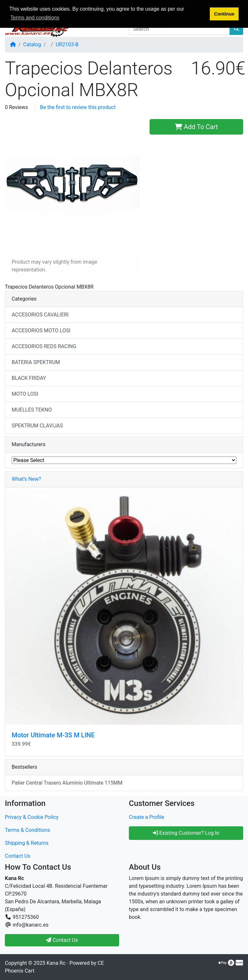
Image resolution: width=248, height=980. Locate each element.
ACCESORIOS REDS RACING (44, 346)
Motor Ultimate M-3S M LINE (53, 735)
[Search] (179, 29)
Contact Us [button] (62, 940)
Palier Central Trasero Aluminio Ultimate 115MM (67, 783)
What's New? (26, 479)
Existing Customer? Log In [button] (186, 833)
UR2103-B (67, 44)
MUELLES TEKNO (32, 410)
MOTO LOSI (25, 394)
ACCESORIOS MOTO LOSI (41, 330)
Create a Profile (147, 817)
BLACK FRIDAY (29, 378)
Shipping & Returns (27, 843)
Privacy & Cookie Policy (32, 817)
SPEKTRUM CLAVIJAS (37, 426)
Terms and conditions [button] (35, 18)
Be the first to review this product (78, 107)
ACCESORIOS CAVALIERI (40, 315)
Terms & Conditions (28, 830)
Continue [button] (224, 14)
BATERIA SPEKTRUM (36, 362)
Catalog (32, 44)
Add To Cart (196, 127)
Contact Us (18, 856)
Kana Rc (56, 963)
